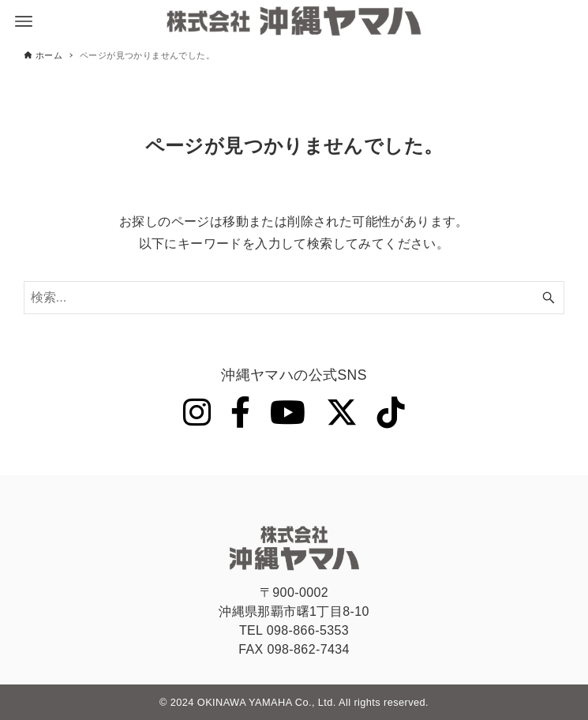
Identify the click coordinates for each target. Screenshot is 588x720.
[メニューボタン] (24, 21)
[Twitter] (342, 413)
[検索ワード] (294, 298)
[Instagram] (197, 413)
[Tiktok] (391, 413)
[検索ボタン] (549, 298)
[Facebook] (240, 413)
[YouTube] (288, 413)
